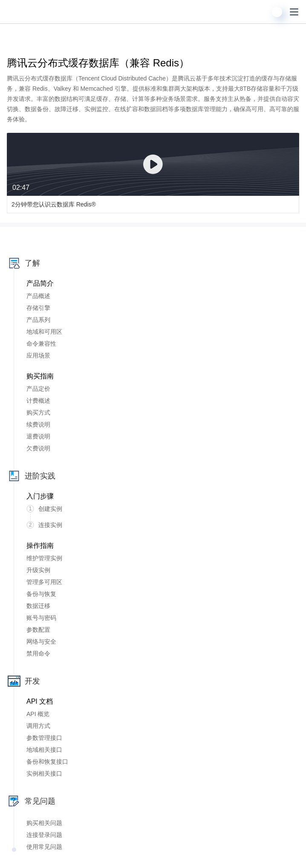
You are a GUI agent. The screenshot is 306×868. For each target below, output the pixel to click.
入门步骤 (40, 496)
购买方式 (38, 413)
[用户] (277, 12)
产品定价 (38, 389)
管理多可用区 (44, 582)
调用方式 (38, 726)
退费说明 (38, 436)
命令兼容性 (41, 344)
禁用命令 (38, 653)
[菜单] (294, 12)
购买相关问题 (44, 823)
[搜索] (260, 12)
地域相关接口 (44, 750)
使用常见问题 (44, 847)
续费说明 (38, 424)
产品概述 (38, 296)
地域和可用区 (44, 332)
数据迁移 (38, 606)
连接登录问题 (44, 835)
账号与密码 (41, 618)
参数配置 (38, 630)
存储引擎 (38, 308)
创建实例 (44, 509)
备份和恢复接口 (47, 762)
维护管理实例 (44, 558)
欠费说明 (38, 448)
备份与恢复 (41, 594)
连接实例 (44, 525)
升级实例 (38, 570)
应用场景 (38, 355)
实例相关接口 (44, 773)
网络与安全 (41, 642)
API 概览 (38, 714)
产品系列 (38, 320)
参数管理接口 (44, 738)
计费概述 (38, 401)
